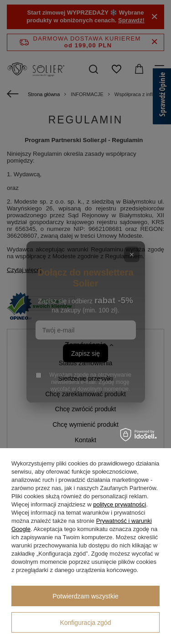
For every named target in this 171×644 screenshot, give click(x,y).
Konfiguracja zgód (85, 623)
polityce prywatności (119, 504)
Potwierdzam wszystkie (85, 596)
